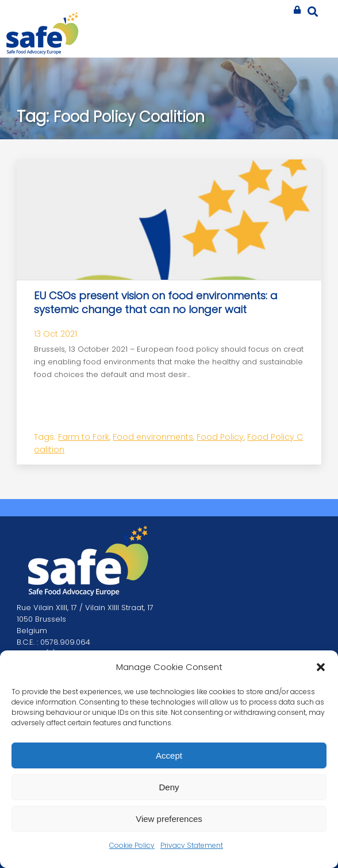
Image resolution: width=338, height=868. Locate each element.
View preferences (169, 819)
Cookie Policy (132, 845)
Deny (169, 787)
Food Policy (220, 437)
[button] (321, 667)
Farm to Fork (84, 437)
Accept (169, 755)
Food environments (153, 437)
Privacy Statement (192, 845)
